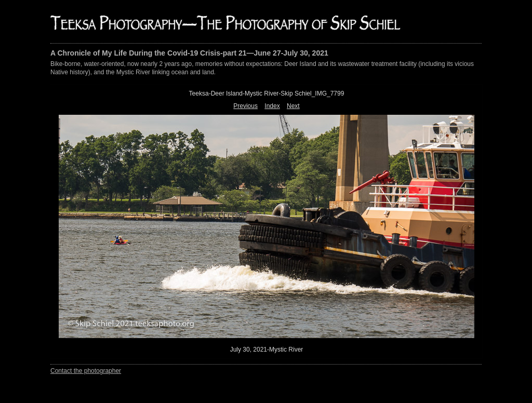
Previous (245, 106)
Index (272, 106)
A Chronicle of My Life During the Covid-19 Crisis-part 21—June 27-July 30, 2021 (189, 53)
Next (293, 106)
